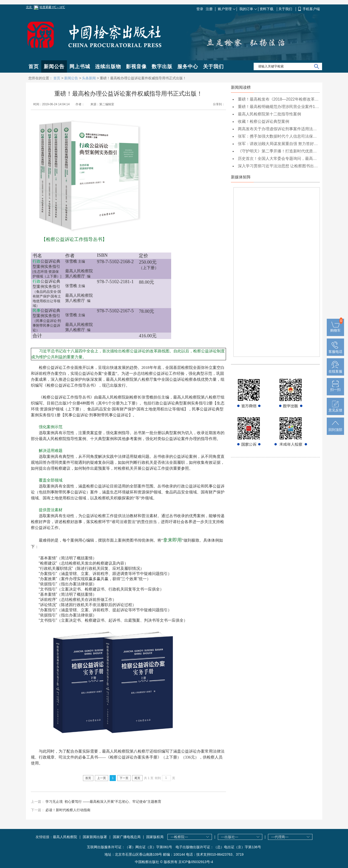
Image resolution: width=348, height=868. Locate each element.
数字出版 (162, 66)
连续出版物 (108, 66)
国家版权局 (155, 837)
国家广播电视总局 (127, 837)
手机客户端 (311, 9)
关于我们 (286, 9)
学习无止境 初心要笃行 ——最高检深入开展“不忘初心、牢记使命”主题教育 (103, 802)
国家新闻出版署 (95, 837)
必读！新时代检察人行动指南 (68, 810)
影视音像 (136, 66)
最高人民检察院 (65, 837)
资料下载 (267, 9)
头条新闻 (89, 78)
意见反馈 (335, 408)
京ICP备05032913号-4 (196, 862)
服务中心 (188, 66)
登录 (200, 9)
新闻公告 (54, 66)
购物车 (335, 328)
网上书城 (80, 66)
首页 (34, 66)
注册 (209, 9)
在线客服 (335, 369)
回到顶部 (335, 428)
